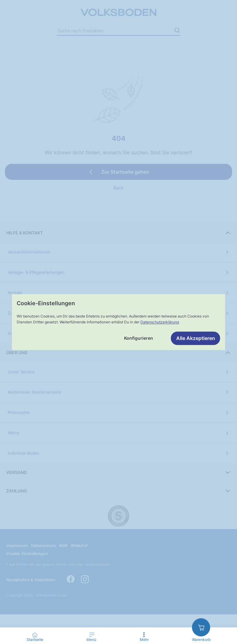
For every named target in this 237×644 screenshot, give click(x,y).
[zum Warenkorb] (201, 627)
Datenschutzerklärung (160, 322)
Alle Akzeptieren (196, 338)
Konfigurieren (139, 338)
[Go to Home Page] (35, 637)
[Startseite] (35, 635)
